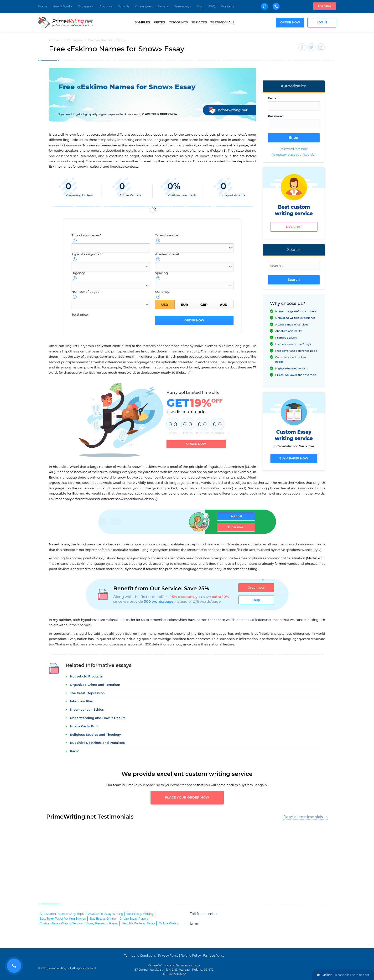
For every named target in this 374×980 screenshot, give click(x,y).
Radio (75, 750)
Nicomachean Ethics (87, 708)
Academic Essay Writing (106, 912)
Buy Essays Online (103, 917)
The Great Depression (87, 692)
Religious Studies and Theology (95, 733)
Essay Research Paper (102, 922)
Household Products (86, 675)
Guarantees (143, 6)
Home (42, 6)
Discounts (178, 22)
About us (106, 6)
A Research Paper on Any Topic (62, 912)
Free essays (183, 6)
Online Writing (169, 922)
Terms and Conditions (140, 954)
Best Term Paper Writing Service (63, 917)
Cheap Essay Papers (134, 917)
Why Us (124, 6)
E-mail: (273, 99)
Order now (86, 6)
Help (256, 599)
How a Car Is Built (84, 725)
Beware (163, 6)
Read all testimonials (303, 816)
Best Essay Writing (140, 912)
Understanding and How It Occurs (98, 717)
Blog (200, 6)
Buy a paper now (294, 458)
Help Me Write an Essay (138, 922)
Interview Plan (82, 700)
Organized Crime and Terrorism (95, 684)
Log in (322, 23)
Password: (276, 116)
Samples (142, 22)
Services (199, 22)
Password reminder (294, 149)
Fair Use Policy (214, 954)
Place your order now (187, 796)
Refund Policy (191, 954)
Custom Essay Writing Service (61, 922)
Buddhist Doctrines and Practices (97, 742)
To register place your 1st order (294, 155)
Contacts (228, 6)
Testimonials (222, 22)
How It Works (62, 6)
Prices (159, 22)
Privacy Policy (168, 954)
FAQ (212, 6)
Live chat (325, 6)
